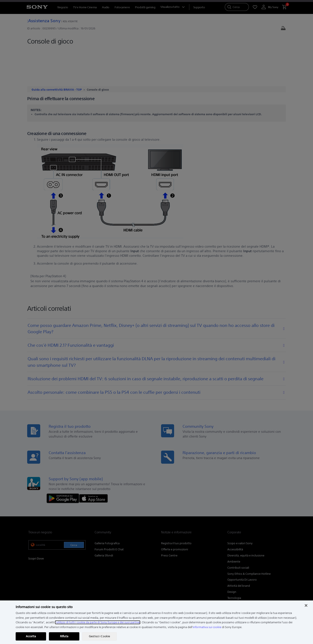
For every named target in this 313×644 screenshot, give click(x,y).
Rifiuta (64, 636)
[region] (156, 622)
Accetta (31, 636)
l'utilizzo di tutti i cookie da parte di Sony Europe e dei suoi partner (98, 622)
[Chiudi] (306, 605)
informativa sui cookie (207, 627)
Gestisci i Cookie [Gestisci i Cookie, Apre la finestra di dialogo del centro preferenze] (99, 636)
